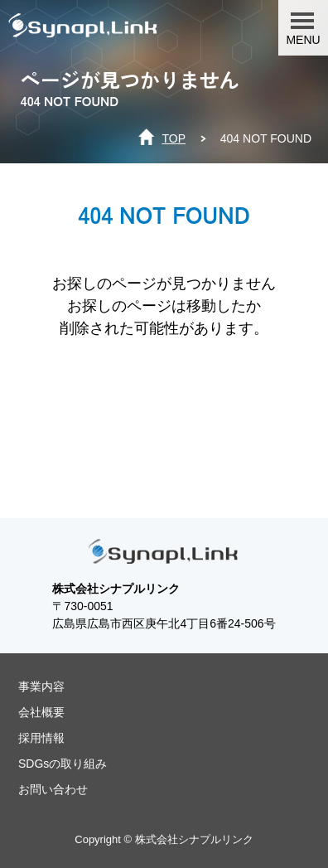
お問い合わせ (53, 789)
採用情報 (41, 738)
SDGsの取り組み (63, 764)
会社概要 (41, 712)
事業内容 (41, 686)
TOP (174, 138)
